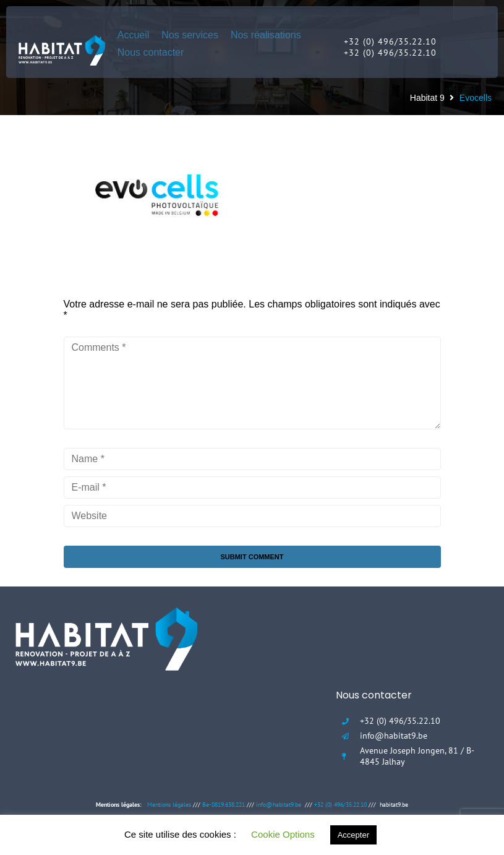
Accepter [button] (353, 835)
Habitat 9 (427, 98)
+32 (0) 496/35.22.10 (340, 805)
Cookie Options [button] (283, 834)
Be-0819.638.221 (224, 805)
